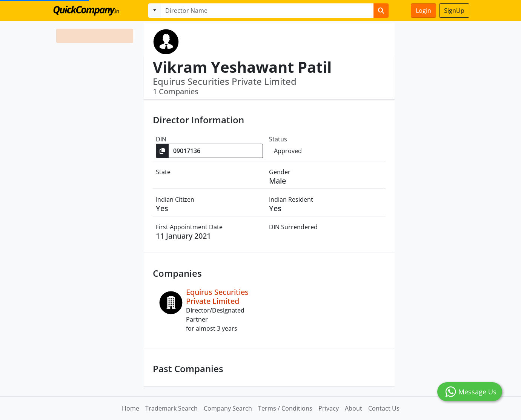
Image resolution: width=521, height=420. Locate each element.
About (353, 408)
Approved (288, 151)
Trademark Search (171, 408)
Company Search (228, 408)
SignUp (454, 11)
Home (131, 408)
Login (423, 11)
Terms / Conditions (285, 408)
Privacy (329, 408)
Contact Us (384, 408)
